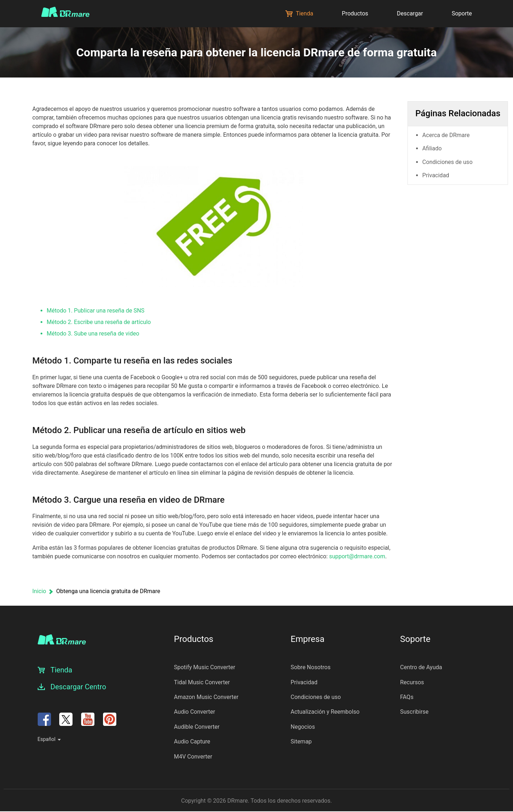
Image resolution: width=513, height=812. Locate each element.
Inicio (39, 591)
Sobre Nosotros (311, 667)
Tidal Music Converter (202, 682)
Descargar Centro (78, 687)
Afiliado (437, 146)
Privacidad (441, 173)
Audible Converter (197, 727)
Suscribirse (414, 712)
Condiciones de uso (452, 160)
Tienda (299, 13)
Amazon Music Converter (206, 697)
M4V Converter (193, 757)
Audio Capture (192, 741)
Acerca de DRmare (451, 133)
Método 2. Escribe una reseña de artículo (99, 322)
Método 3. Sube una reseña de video (93, 334)
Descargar (410, 13)
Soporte (462, 13)
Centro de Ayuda (421, 667)
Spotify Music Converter (205, 667)
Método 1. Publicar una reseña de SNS (95, 311)
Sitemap (301, 741)
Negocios (303, 727)
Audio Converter (195, 712)
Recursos (412, 682)
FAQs (407, 697)
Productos (355, 13)
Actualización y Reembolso (325, 712)
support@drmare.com (357, 556)
